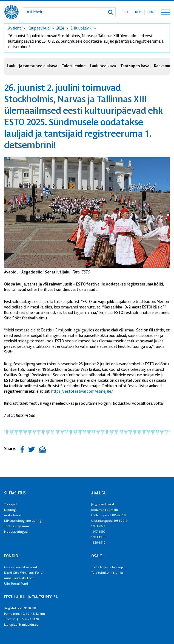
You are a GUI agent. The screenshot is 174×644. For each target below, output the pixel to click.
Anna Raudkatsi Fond (19, 578)
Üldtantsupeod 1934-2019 (109, 521)
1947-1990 (98, 532)
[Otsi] (111, 12)
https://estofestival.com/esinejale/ (82, 392)
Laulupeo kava (103, 66)
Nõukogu (11, 510)
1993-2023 (98, 526)
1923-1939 (98, 537)
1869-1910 (98, 543)
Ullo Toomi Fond (16, 584)
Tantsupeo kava (135, 66)
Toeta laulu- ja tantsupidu (109, 567)
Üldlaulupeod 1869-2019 (108, 515)
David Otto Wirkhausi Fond (23, 573)
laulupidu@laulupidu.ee (21, 625)
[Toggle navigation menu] (166, 12)
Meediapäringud (16, 532)
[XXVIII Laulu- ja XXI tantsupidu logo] (12, 12)
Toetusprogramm (17, 526)
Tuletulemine (74, 66)
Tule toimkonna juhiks (107, 573)
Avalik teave (13, 515)
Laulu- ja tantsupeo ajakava (32, 66)
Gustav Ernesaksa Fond (21, 567)
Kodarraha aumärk (105, 510)
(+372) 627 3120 (28, 619)
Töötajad (10, 505)
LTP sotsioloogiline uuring (23, 521)
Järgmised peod (103, 505)
